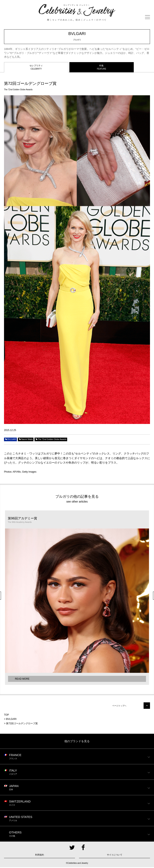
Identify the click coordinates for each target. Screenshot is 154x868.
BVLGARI (10, 440)
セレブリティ (36, 68)
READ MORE (22, 679)
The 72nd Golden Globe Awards (51, 440)
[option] (77, 598)
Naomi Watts (26, 440)
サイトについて (115, 856)
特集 (102, 68)
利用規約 (40, 856)
